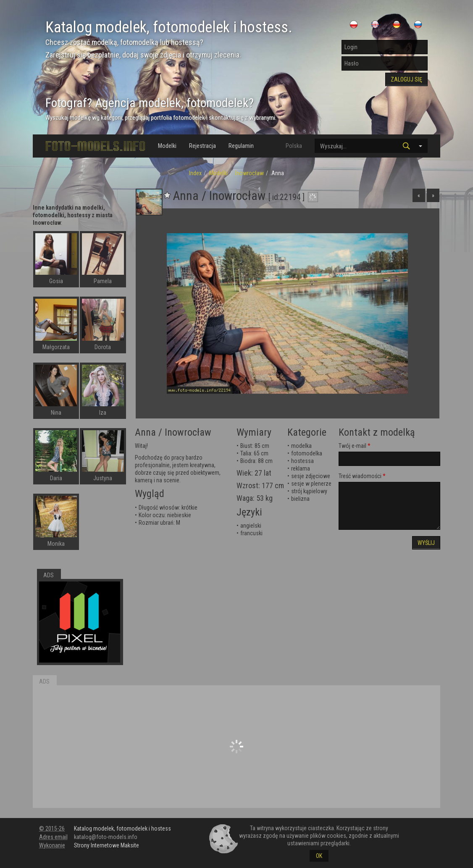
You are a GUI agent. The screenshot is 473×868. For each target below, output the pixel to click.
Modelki (167, 146)
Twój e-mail (352, 446)
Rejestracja (202, 146)
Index (195, 173)
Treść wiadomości (360, 476)
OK (319, 856)
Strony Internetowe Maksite (106, 845)
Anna (145, 432)
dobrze (143, 473)
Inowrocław (250, 173)
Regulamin (241, 146)
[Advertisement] (236, 747)
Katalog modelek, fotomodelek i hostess (122, 829)
